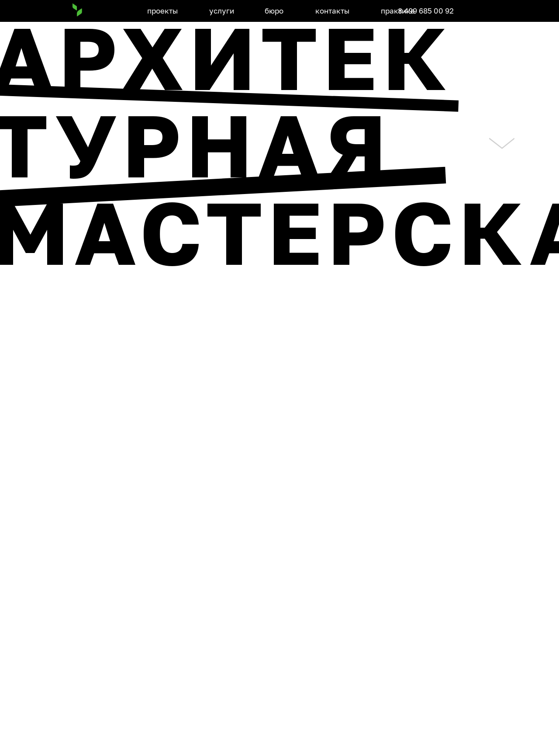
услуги (222, 11)
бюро (274, 11)
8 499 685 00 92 (426, 11)
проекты (162, 11)
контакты (332, 11)
